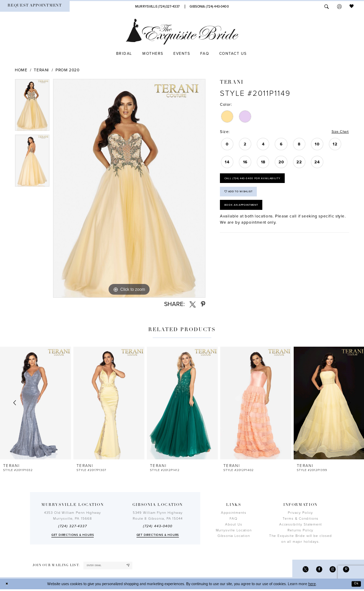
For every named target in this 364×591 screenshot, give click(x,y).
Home (21, 70)
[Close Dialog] (8, 585)
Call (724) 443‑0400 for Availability (258, 180)
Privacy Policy (300, 513)
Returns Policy (300, 530)
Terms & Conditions (301, 519)
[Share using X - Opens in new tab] (193, 304)
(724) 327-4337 (72, 526)
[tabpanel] (32, 107)
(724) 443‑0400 (158, 526)
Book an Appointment (245, 212)
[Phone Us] (157, 6)
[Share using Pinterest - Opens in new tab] (203, 304)
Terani (41, 70)
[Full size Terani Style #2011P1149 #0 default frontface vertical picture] (129, 188)
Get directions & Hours (73, 535)
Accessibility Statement (301, 524)
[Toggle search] (327, 7)
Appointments (234, 513)
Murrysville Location (234, 530)
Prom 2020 (68, 70)
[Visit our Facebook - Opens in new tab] (316, 570)
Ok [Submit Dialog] (356, 585)
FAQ (234, 519)
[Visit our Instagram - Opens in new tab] (331, 570)
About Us (234, 524)
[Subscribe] (136, 566)
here (312, 585)
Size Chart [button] (339, 132)
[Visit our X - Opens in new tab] (301, 570)
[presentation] (36, 403)
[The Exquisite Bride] (182, 32)
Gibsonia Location (234, 536)
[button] (339, 7)
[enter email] (112, 566)
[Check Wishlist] (352, 7)
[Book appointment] (35, 6)
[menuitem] (35, 6)
